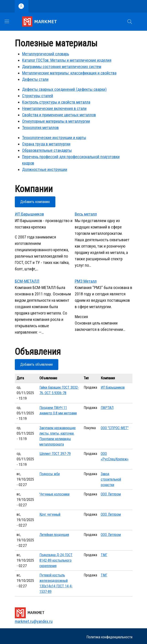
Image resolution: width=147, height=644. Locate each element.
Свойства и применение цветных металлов (59, 115)
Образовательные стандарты (47, 150)
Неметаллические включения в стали (54, 108)
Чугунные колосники (54, 494)
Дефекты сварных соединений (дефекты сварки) (64, 89)
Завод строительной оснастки (111, 479)
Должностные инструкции (45, 169)
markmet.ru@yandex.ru (34, 621)
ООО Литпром (111, 494)
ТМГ (104, 555)
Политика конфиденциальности (109, 637)
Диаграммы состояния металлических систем (62, 67)
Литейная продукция (54, 535)
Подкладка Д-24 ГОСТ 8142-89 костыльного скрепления (56, 560)
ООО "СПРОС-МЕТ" (115, 428)
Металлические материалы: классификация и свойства (69, 73)
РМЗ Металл (86, 281)
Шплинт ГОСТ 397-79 (55, 454)
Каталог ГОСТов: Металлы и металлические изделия (67, 60)
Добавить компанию (35, 202)
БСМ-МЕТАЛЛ (27, 281)
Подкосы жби (50, 474)
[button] (130, 22)
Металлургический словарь (46, 54)
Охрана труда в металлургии (46, 144)
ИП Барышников (29, 214)
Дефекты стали (35, 79)
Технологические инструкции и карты (54, 138)
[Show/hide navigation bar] (7, 21)
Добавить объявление (37, 364)
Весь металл (86, 214)
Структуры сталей (38, 96)
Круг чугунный (50, 514)
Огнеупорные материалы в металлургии (56, 121)
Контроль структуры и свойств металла (56, 102)
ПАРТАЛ (107, 408)
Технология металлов (40, 128)
